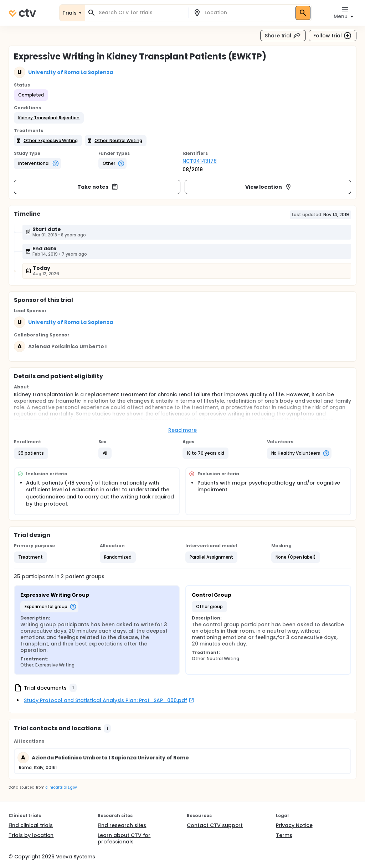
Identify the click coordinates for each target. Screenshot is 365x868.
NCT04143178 (200, 161)
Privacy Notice (294, 825)
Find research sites (122, 825)
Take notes (98, 187)
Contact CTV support (215, 825)
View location (269, 187)
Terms (284, 835)
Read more (183, 430)
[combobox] (141, 13)
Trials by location (31, 835)
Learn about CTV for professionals (124, 838)
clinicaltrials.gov (61, 787)
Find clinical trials (31, 825)
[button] (49, 118)
